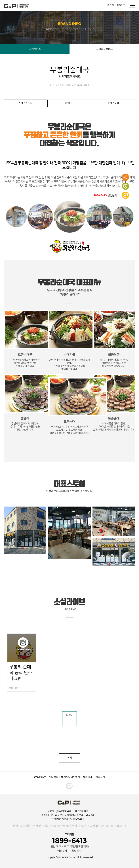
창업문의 (76, 851)
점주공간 (100, 777)
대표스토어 (113, 103)
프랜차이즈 (35, 49)
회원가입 (121, 5)
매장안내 (88, 777)
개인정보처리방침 (70, 777)
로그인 (110, 5)
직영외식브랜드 (104, 49)
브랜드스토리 (26, 103)
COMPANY (40, 777)
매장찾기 (62, 851)
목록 (69, 758)
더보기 (70, 715)
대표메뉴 (69, 103)
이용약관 (53, 777)
